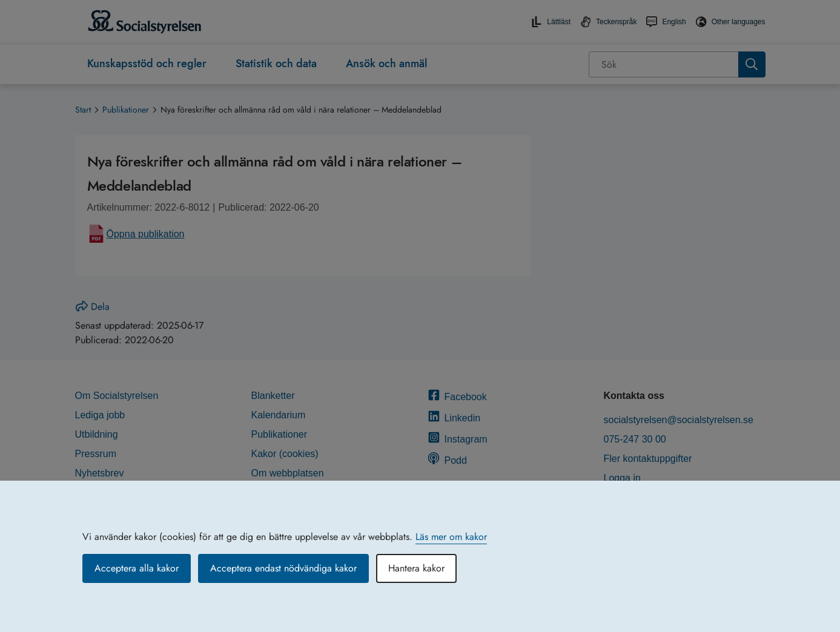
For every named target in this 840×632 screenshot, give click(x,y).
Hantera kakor (416, 568)
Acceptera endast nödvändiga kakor (283, 568)
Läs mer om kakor (451, 537)
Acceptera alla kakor (137, 568)
